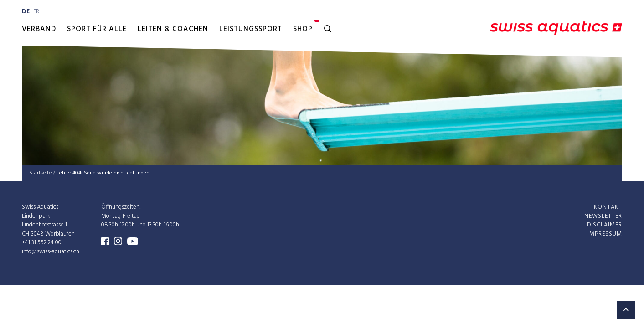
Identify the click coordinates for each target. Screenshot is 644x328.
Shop (303, 29)
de (26, 12)
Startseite (40, 173)
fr (36, 12)
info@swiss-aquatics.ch (51, 251)
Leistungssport (251, 29)
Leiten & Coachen (173, 29)
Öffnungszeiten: (121, 207)
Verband (39, 29)
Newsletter (603, 216)
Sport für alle (97, 29)
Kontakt (608, 207)
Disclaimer (605, 225)
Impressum (605, 233)
